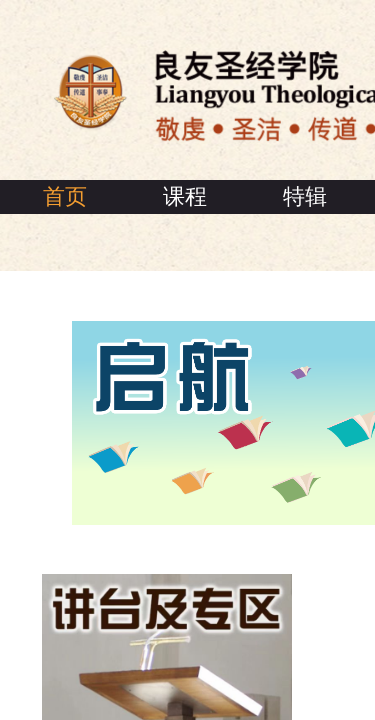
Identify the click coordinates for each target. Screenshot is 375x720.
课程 (185, 196)
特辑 (305, 196)
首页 (65, 196)
